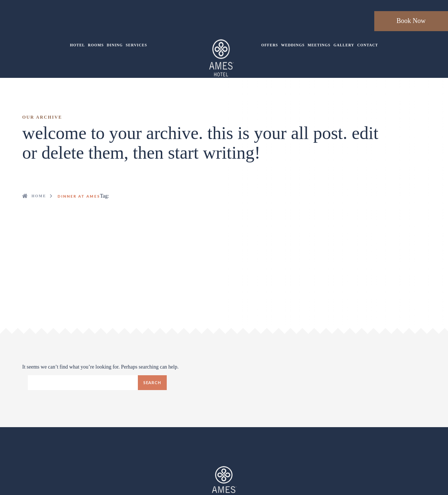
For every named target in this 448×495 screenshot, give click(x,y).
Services (136, 45)
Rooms (96, 45)
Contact (368, 45)
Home (39, 196)
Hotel (78, 45)
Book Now (411, 21)
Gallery (344, 45)
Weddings (293, 45)
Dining (115, 45)
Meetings (319, 45)
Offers (270, 45)
